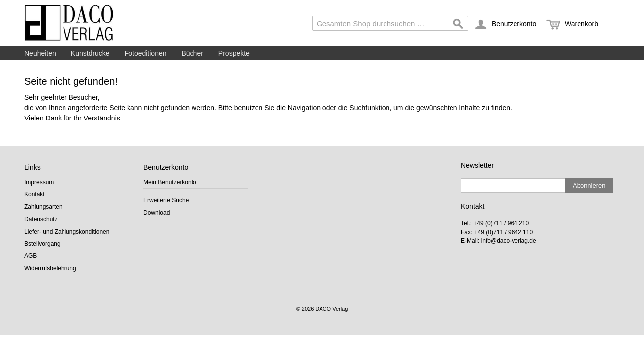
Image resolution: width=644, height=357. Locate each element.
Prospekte (234, 53)
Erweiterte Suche (166, 200)
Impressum (39, 182)
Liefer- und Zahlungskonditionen (67, 232)
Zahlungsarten (43, 207)
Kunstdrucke (90, 53)
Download (157, 213)
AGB (31, 256)
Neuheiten (40, 53)
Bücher (193, 53)
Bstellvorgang (42, 244)
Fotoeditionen (146, 53)
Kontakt (34, 194)
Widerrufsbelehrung (50, 268)
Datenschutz (41, 219)
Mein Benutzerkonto (170, 182)
